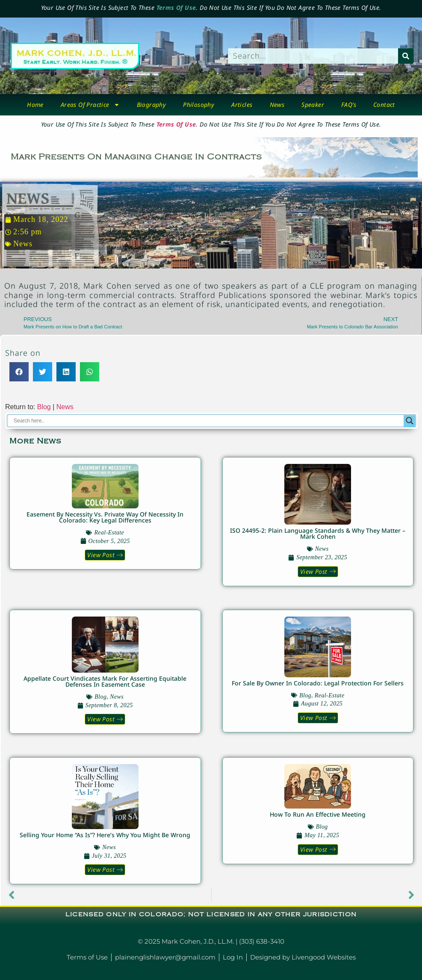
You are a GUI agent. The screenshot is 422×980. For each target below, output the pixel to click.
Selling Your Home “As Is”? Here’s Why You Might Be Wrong (105, 835)
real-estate (109, 533)
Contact (384, 105)
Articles (242, 105)
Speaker (313, 105)
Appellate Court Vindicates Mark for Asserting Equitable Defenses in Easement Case (105, 681)
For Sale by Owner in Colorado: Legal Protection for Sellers (318, 683)
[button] (19, 372)
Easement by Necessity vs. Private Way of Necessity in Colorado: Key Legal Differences (105, 517)
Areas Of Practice (90, 105)
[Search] (406, 56)
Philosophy (199, 105)
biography (152, 105)
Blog (44, 407)
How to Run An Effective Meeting (318, 814)
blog (100, 697)
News (277, 105)
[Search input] (208, 421)
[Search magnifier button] (410, 421)
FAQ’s (349, 105)
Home (35, 105)
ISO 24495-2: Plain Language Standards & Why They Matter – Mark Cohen (318, 533)
